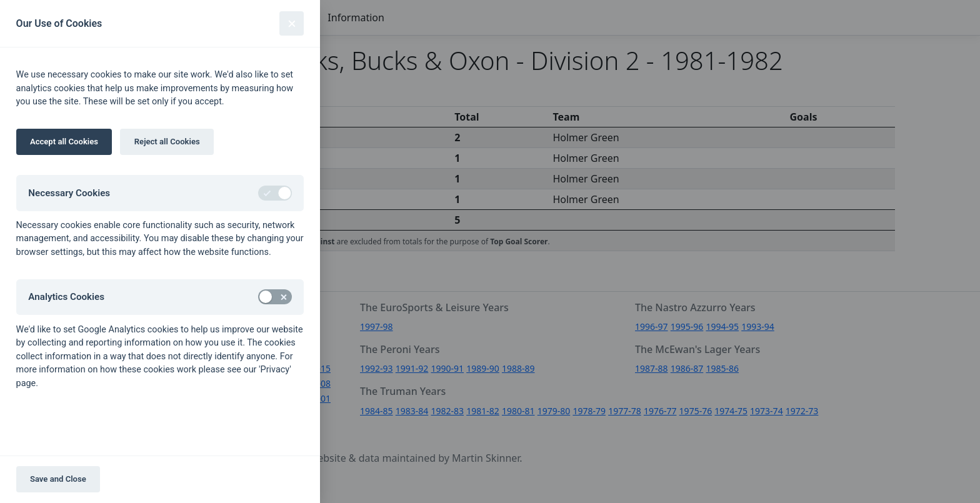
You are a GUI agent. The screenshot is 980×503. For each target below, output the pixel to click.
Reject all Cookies (167, 142)
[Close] (292, 23)
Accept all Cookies (64, 142)
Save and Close (58, 479)
